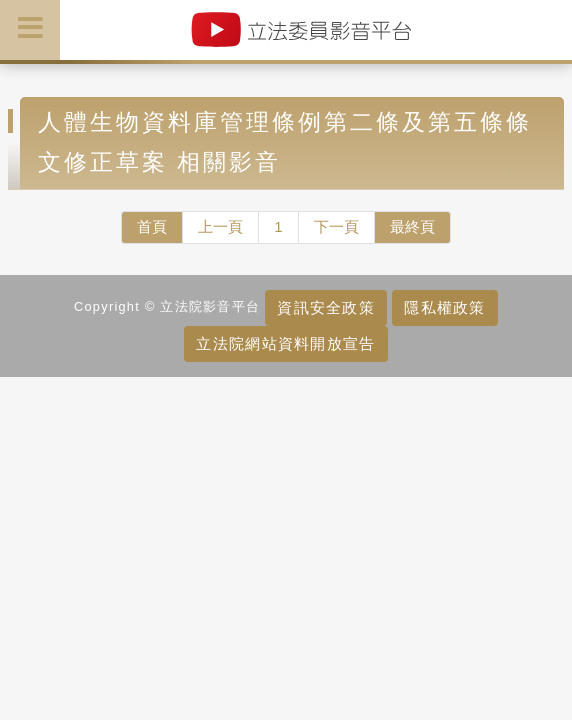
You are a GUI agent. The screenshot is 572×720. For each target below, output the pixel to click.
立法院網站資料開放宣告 (285, 343)
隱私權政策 (444, 307)
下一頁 (336, 226)
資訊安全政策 (326, 307)
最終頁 (412, 226)
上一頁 (220, 226)
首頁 (152, 226)
